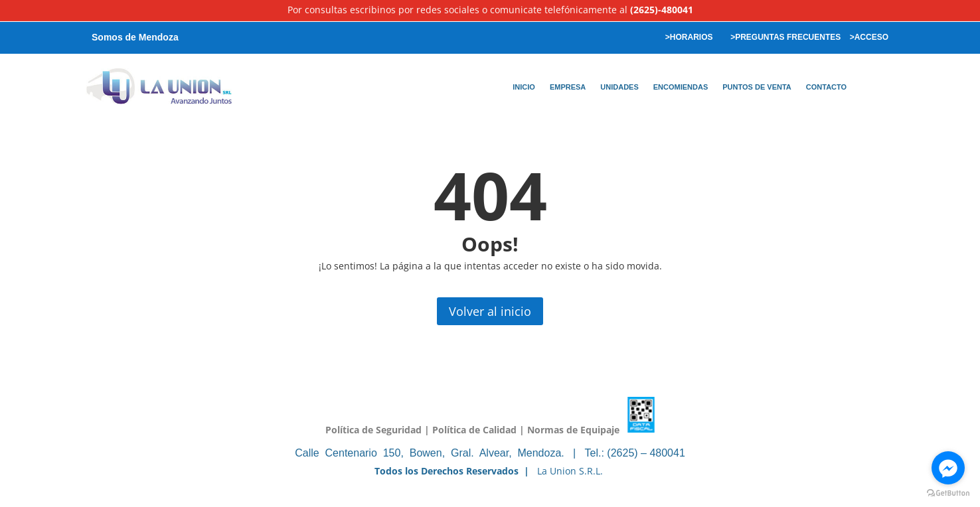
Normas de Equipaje (573, 429)
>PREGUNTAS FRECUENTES (784, 37)
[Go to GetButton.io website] (948, 493)
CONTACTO (826, 87)
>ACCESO (869, 37)
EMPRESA (568, 87)
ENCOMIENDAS (681, 87)
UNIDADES (619, 87)
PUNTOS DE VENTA (757, 87)
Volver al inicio (490, 311)
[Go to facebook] (948, 468)
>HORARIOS (688, 37)
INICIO (524, 87)
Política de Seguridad (373, 429)
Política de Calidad (474, 429)
